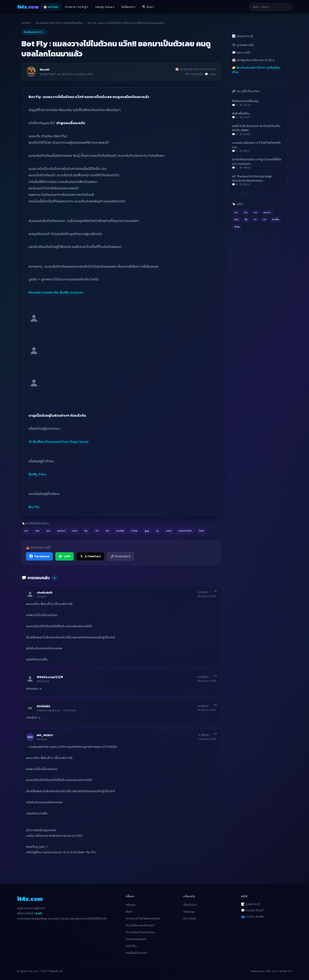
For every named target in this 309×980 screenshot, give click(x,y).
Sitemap (189, 912)
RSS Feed (189, 919)
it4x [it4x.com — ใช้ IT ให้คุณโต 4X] (28, 7)
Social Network (136, 939)
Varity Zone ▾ (105, 7)
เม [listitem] (158, 531)
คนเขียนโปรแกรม (136, 953)
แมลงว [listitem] (61, 531)
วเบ (246, 212)
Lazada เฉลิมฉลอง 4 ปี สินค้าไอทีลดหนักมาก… (257, 147)
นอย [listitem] (169, 531)
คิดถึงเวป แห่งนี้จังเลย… (257, 103)
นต (236, 212)
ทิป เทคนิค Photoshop (140, 932)
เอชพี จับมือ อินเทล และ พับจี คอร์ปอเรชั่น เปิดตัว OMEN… (257, 130)
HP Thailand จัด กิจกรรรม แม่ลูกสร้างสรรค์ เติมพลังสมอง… (257, 180)
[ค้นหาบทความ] (270, 7)
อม (255, 212)
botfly (276, 219)
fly (246, 219)
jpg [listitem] (147, 531)
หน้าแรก (26, 23)
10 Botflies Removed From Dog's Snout (58, 442)
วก (255, 219)
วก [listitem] (97, 531)
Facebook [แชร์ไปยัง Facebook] (39, 556)
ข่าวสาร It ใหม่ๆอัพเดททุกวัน (143, 919)
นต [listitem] (26, 531)
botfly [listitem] (120, 531)
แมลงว (267, 212)
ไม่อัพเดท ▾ (128, 7)
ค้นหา (129, 912)
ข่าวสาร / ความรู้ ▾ (77, 7)
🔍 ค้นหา (148, 7)
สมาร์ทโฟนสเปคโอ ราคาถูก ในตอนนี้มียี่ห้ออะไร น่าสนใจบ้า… (257, 163)
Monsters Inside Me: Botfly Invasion (56, 292)
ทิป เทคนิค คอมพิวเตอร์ (140, 925)
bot (236, 219)
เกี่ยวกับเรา (190, 905)
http (237, 227)
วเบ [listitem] (37, 531)
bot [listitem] (75, 531)
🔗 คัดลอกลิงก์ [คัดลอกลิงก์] (120, 556)
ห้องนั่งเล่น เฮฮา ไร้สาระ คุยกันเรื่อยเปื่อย (59, 23)
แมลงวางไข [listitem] (185, 531)
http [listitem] (135, 531)
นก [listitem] (107, 531)
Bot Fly (34, 507)
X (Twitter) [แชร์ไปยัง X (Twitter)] (90, 556)
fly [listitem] (86, 531)
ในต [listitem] (201, 531)
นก (264, 219)
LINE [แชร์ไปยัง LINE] (65, 556)
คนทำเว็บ (131, 946)
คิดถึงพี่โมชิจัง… (257, 115)
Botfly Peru (37, 474)
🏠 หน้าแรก (51, 7)
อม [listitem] (48, 531)
